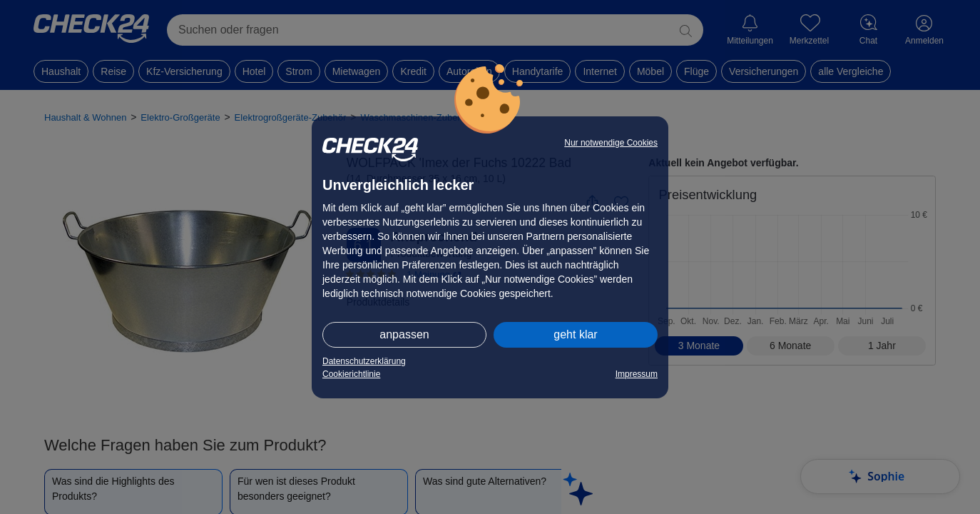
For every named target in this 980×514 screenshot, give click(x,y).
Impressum (637, 374)
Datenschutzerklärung (364, 361)
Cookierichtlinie (351, 374)
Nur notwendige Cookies (611, 143)
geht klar (575, 334)
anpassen (404, 334)
